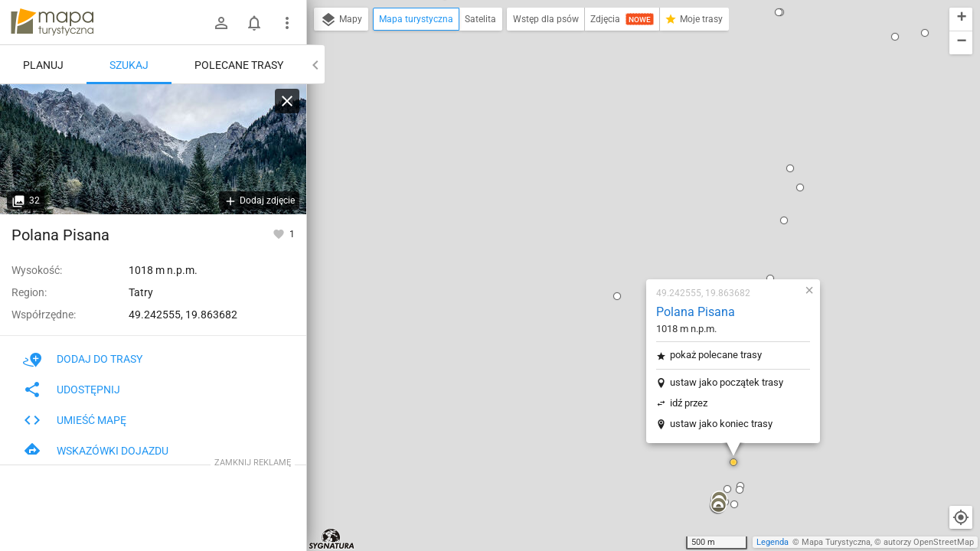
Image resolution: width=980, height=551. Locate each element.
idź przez (598, 216)
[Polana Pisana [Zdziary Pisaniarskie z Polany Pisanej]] (153, 149)
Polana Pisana (605, 125)
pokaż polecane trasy (626, 168)
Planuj (43, 65)
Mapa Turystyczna (836, 542)
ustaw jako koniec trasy (631, 237)
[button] (400, 417)
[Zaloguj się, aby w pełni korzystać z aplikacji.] (280, 233)
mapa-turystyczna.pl (52, 22)
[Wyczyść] (287, 101)
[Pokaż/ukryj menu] (287, 23)
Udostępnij (72, 390)
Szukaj (129, 65)
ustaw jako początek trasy (636, 196)
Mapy (341, 20)
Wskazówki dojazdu (96, 451)
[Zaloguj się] (221, 23)
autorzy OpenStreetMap (929, 542)
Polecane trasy (239, 65)
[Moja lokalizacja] (961, 517)
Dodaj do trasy (83, 359)
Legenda (773, 542)
